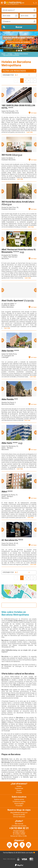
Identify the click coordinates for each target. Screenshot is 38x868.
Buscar (19, 27)
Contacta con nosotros (19, 826)
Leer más (30, 132)
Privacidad (19, 806)
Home (3, 54)
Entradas (19, 792)
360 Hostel (6, 155)
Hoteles (10, 54)
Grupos (19, 790)
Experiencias (19, 788)
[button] (3, 95)
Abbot (4, 492)
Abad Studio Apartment (12, 301)
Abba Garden (8, 351)
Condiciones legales (19, 801)
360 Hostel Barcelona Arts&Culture (18, 202)
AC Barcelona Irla (10, 540)
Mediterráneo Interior (21, 54)
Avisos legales (19, 804)
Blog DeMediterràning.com (19, 813)
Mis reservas (19, 824)
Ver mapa (34, 113)
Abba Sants (7, 443)
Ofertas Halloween (19, 817)
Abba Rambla (8, 399)
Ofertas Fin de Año (19, 815)
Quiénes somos (19, 799)
